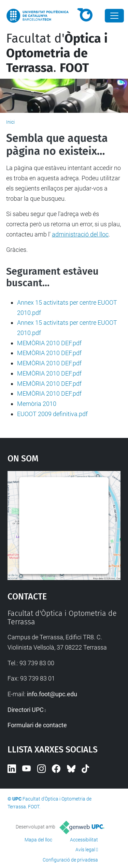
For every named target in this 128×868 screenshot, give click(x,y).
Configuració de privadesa (70, 860)
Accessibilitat (84, 840)
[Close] (114, 16)
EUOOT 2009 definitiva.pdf (52, 414)
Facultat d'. (57, 53)
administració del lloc (80, 234)
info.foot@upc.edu (52, 694)
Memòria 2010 (37, 404)
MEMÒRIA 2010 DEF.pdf (49, 343)
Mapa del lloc (38, 840)
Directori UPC (26, 710)
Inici (10, 122)
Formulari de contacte (37, 725)
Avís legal (85, 850)
